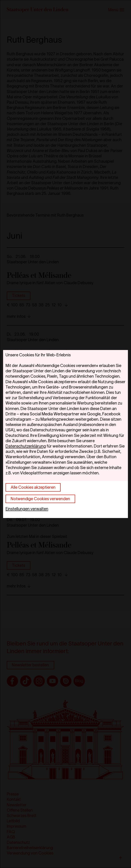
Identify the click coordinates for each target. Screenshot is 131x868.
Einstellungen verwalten (27, 509)
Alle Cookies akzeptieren (33, 487)
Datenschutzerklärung (26, 446)
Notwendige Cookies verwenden (40, 499)
